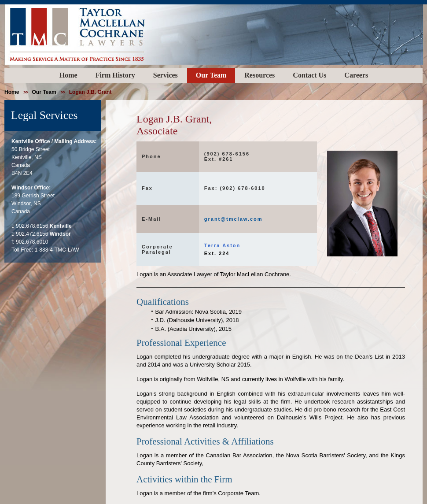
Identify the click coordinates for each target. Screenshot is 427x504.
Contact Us (309, 75)
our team (44, 92)
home (12, 92)
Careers (356, 75)
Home (68, 75)
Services (166, 75)
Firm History (115, 75)
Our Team (211, 75)
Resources (260, 75)
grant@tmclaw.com (234, 219)
